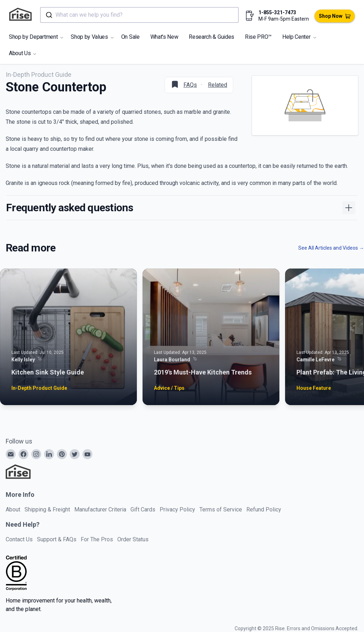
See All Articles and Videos (331, 248)
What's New (164, 37)
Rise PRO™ (258, 37)
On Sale (130, 37)
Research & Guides (212, 37)
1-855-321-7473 (277, 12)
